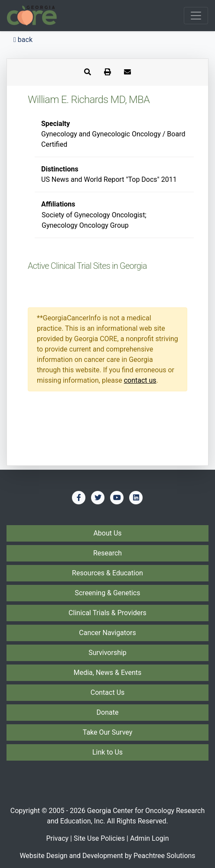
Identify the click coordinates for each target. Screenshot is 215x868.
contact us (140, 380)
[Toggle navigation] (196, 16)
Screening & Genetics (107, 593)
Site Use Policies (99, 838)
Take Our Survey (107, 732)
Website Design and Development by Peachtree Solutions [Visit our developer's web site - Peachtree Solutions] (107, 856)
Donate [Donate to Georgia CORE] (108, 712)
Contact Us (108, 692)
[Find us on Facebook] (79, 497)
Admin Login (150, 838)
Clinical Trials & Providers (107, 613)
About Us (107, 533)
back (23, 40)
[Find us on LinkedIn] (136, 497)
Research (107, 553)
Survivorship (107, 653)
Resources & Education (107, 573)
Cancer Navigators (107, 633)
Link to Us (107, 752)
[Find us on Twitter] (98, 497)
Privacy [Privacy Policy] (57, 838)
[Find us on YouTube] (117, 497)
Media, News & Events (108, 673)
